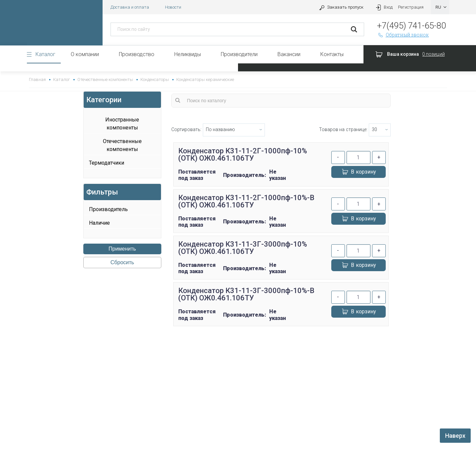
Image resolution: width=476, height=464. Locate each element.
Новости (173, 7)
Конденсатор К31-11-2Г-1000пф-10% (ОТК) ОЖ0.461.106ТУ (243, 155)
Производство (137, 54)
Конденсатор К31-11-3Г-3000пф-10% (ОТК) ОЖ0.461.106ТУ (243, 248)
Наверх (455, 436)
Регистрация (411, 7)
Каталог (45, 54)
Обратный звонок (403, 35)
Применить (122, 249)
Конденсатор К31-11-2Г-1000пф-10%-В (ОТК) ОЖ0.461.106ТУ (246, 201)
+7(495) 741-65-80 (411, 26)
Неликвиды (188, 54)
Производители (239, 54)
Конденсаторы (155, 79)
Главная (37, 79)
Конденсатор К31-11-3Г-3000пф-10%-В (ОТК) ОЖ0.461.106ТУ (246, 294)
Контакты (332, 54)
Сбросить (122, 262)
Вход (383, 7)
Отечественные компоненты (105, 79)
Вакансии (289, 54)
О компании (85, 54)
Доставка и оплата (130, 7)
